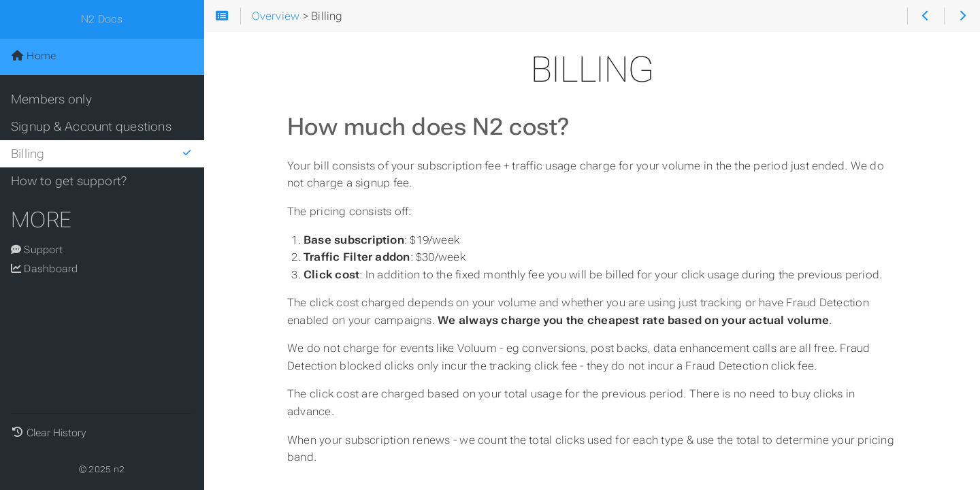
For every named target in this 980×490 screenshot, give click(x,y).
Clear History (56, 433)
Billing (102, 154)
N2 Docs (102, 19)
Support (37, 250)
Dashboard (45, 269)
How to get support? (69, 181)
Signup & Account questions (91, 127)
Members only (51, 99)
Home (33, 56)
